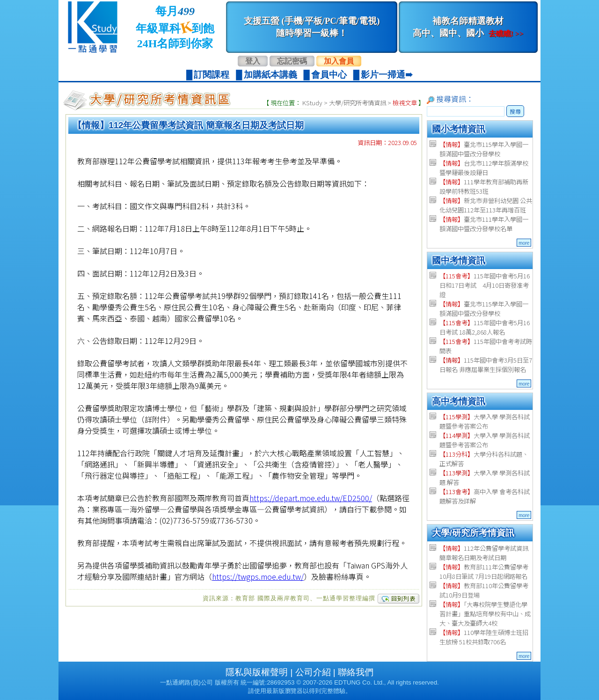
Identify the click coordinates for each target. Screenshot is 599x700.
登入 (253, 61)
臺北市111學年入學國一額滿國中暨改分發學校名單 (484, 224)
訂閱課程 (212, 75)
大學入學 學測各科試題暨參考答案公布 (485, 421)
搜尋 (515, 111)
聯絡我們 (356, 672)
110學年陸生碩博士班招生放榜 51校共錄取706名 (484, 637)
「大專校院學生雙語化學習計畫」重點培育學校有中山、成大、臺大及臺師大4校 (485, 614)
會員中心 (329, 75)
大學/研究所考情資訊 (358, 103)
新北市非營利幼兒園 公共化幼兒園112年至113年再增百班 (486, 205)
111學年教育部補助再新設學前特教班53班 (484, 186)
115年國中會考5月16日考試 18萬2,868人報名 (485, 327)
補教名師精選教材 (468, 27)
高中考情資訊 (459, 401)
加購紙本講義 (270, 75)
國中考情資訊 (459, 260)
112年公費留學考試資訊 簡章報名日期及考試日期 (484, 553)
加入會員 (339, 61)
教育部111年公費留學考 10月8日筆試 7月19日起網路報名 (484, 572)
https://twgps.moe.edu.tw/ (258, 576)
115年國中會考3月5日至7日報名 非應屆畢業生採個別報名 (486, 365)
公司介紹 (313, 672)
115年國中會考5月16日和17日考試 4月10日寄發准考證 (485, 285)
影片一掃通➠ (387, 75)
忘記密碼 (292, 61)
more (524, 243)
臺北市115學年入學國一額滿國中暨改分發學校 (484, 149)
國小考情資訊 (459, 129)
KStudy (312, 103)
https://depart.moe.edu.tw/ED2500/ (311, 498)
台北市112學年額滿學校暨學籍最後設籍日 (484, 168)
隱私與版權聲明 (257, 672)
